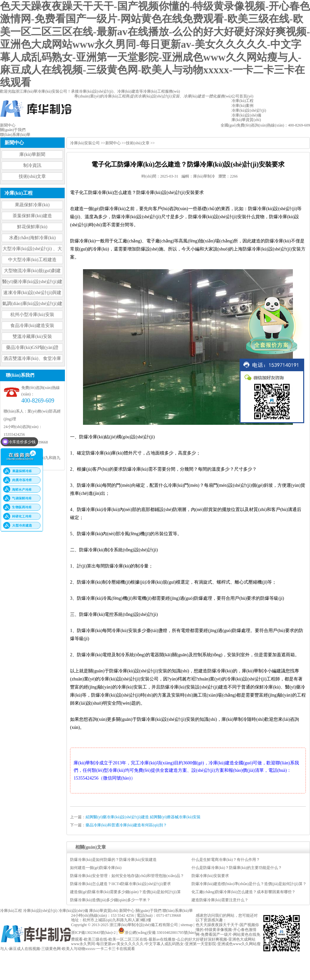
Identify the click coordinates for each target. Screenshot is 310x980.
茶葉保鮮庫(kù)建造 (32, 216)
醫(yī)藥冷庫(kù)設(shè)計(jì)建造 (32, 283)
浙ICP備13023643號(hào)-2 (93, 933)
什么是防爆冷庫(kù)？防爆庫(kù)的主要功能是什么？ (237, 868)
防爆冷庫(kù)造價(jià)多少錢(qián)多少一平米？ (110, 900)
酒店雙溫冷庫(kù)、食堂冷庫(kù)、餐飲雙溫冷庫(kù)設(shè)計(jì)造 (32, 359)
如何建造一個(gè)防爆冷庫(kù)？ (96, 868)
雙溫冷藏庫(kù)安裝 (32, 337)
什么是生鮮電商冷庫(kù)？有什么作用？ (226, 860)
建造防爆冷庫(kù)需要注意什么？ (220, 900)
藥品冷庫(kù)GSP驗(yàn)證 (32, 347)
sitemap (186, 925)
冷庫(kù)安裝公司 (85, 143)
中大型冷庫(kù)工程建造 (32, 260)
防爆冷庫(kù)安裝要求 (210, 876)
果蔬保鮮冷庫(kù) (32, 205)
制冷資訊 (32, 165)
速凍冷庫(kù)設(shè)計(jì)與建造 (32, 294)
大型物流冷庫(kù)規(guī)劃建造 (32, 272)
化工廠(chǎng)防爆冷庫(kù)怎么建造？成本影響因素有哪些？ (243, 892)
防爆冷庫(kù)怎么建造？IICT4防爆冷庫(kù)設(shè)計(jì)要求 (120, 884)
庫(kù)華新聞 (32, 154)
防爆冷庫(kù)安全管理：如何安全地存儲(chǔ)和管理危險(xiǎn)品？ (127, 876)
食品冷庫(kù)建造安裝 (32, 326)
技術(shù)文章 (32, 176)
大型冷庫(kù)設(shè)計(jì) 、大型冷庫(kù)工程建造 (32, 250)
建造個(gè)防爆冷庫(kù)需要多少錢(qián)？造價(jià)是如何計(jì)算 (125, 892)
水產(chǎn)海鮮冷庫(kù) (32, 238)
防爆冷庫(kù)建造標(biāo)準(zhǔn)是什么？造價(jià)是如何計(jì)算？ (249, 884)
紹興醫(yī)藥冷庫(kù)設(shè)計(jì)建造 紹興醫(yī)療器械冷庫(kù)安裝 (143, 817)
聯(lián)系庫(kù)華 (178, 911)
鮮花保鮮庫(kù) (32, 227)
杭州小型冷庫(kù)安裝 (32, 315)
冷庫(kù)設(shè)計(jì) (96, 91)
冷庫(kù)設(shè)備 (73, 911)
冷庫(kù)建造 (128, 91)
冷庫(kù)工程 (11, 911)
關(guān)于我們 (148, 911)
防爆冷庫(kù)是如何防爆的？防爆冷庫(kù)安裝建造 (113, 860)
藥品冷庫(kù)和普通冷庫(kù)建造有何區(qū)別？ (126, 825)
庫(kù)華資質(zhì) (104, 911)
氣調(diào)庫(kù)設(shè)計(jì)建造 (32, 305)
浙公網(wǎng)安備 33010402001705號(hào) (157, 933)
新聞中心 (113, 143)
